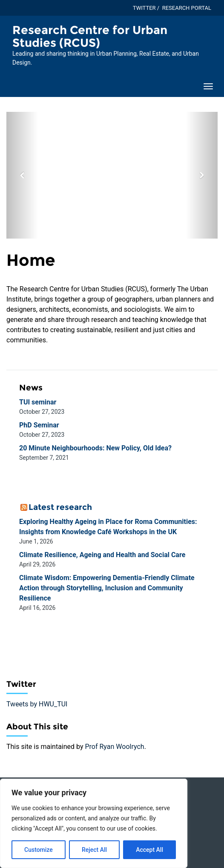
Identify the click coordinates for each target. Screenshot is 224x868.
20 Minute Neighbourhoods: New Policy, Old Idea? (95, 448)
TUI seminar (38, 402)
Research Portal (187, 8)
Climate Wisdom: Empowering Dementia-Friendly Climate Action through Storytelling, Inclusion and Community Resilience (107, 588)
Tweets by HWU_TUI (37, 704)
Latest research (60, 507)
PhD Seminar (39, 425)
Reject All (94, 850)
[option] (112, 175)
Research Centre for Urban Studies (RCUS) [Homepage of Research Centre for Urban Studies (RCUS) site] (90, 36)
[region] (94, 823)
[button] (22, 175)
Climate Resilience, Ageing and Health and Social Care (102, 555)
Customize (39, 850)
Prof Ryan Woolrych (114, 747)
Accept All (149, 850)
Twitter (144, 8)
